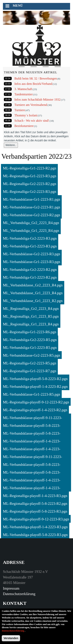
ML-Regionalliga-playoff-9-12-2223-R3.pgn (36, 519)
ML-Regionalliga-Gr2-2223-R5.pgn (30, 363)
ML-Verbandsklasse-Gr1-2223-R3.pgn (32, 262)
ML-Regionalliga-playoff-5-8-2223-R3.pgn (35, 511)
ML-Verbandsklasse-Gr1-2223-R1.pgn (32, 199)
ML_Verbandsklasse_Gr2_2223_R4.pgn (33, 285)
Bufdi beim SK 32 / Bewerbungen (36, 78)
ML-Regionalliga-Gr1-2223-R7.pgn (30, 371)
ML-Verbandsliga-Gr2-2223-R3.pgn (30, 238)
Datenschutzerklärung (19, 594)
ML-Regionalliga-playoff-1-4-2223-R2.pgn (35, 410)
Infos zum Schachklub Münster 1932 (37, 100)
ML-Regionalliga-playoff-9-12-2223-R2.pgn (36, 402)
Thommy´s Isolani (26, 115)
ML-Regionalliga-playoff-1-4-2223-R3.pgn (35, 496)
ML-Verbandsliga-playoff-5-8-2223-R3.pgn (35, 535)
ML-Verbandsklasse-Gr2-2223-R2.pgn (32, 215)
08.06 (8, 115)
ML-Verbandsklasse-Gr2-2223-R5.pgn (32, 355)
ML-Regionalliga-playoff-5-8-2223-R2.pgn (35, 504)
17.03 (8, 89)
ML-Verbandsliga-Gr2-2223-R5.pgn (30, 340)
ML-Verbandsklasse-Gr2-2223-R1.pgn (32, 207)
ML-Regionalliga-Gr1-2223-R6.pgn (30, 332)
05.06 (8, 120)
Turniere (20, 110)
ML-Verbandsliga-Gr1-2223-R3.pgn (30, 246)
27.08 (8, 105)
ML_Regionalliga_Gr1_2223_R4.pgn (31, 324)
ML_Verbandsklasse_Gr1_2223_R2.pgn (33, 301)
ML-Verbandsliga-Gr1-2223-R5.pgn (30, 348)
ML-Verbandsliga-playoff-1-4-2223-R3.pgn (35, 527)
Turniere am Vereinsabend (31, 105)
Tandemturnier (24, 94)
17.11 (8, 94)
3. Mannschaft (23, 89)
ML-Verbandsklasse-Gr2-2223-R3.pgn (32, 254)
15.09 (8, 99)
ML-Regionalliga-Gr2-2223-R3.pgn (30, 192)
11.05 (8, 126)
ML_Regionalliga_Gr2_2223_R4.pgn (31, 309)
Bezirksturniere (24, 126)
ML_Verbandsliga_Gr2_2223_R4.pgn (31, 223)
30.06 (8, 110)
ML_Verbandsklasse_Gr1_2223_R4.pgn (33, 293)
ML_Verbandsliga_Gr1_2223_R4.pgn (31, 231)
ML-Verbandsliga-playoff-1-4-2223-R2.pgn (35, 387)
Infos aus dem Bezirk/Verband (33, 84)
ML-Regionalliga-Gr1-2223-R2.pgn (30, 168)
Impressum (11, 588)
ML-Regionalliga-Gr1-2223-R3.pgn (30, 176)
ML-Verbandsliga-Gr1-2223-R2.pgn (30, 277)
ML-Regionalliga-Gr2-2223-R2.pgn (30, 184)
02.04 (8, 78)
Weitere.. (11, 145)
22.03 (8, 84)
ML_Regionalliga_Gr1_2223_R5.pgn (31, 316)
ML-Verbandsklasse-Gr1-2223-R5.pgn (32, 394)
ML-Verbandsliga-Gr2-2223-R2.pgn (30, 270)
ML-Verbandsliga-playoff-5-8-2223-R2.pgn (35, 379)
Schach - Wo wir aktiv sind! (32, 121)
